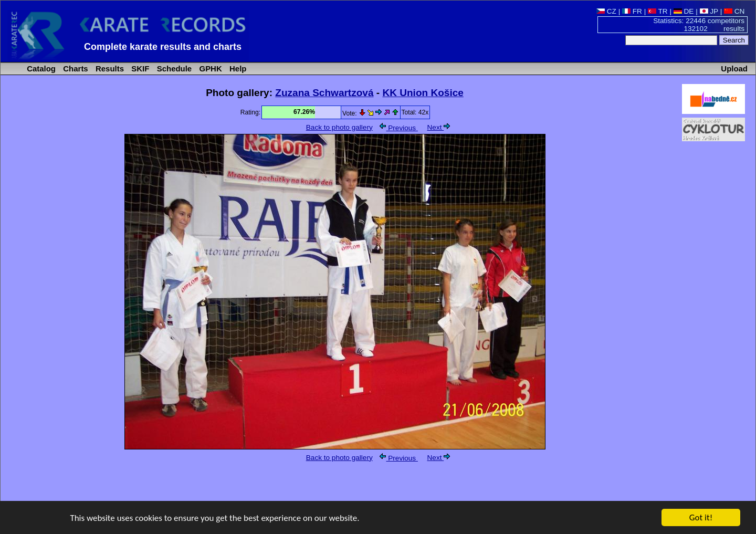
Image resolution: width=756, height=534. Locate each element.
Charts (75, 69)
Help (237, 69)
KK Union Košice (423, 93)
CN (734, 11)
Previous (398, 128)
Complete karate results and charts (163, 47)
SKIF (139, 69)
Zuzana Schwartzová (324, 93)
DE (684, 11)
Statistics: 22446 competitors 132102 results (699, 25)
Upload (734, 69)
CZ (606, 11)
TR (658, 11)
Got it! (701, 518)
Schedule (174, 69)
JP (709, 11)
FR (632, 11)
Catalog (40, 69)
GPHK (209, 69)
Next (439, 127)
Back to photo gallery (339, 127)
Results (109, 69)
